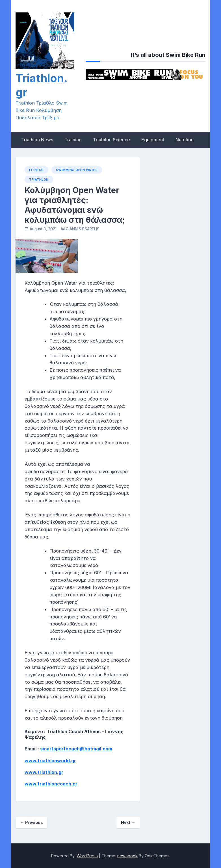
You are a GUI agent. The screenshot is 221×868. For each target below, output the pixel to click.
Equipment (153, 140)
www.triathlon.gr (44, 772)
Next (128, 822)
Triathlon (39, 179)
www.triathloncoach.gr (51, 784)
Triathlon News (37, 140)
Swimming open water (77, 170)
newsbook (127, 856)
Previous (31, 822)
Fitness (36, 170)
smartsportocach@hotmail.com (76, 749)
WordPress (87, 856)
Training (73, 140)
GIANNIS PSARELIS (83, 229)
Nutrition (185, 140)
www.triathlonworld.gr (50, 761)
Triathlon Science (111, 140)
